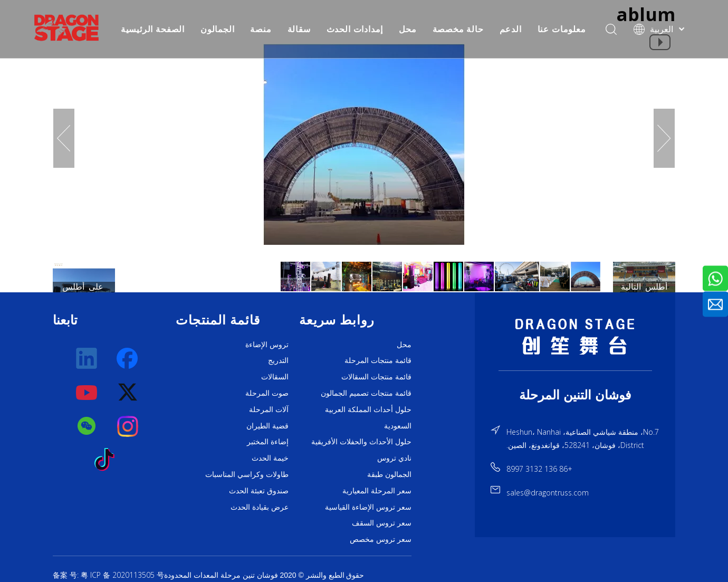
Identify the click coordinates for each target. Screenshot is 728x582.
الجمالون (217, 29)
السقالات (275, 377)
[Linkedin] (87, 359)
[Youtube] (87, 393)
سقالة (299, 29)
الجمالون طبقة (389, 474)
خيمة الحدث (270, 458)
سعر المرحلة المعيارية (377, 491)
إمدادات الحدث (355, 29)
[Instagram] (128, 426)
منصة (261, 29)
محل (408, 29)
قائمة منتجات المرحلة (378, 360)
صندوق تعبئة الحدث (259, 491)
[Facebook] (128, 359)
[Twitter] (128, 393)
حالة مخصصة (458, 29)
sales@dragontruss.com (548, 493)
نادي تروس (394, 458)
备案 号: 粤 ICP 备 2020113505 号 (108, 575)
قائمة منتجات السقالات (376, 377)
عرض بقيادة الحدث (260, 507)
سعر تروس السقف (382, 523)
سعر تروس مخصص (381, 539)
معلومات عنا (562, 29)
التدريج (278, 360)
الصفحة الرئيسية (153, 29)
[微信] (87, 426)
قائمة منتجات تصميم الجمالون (366, 393)
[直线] (575, 371)
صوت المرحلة (267, 393)
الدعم (511, 29)
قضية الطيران (267, 426)
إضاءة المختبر (268, 442)
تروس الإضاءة (267, 345)
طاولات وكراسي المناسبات (247, 474)
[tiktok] (108, 460)
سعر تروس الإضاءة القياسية (368, 507)
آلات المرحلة (269, 409)
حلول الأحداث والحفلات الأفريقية (361, 442)
